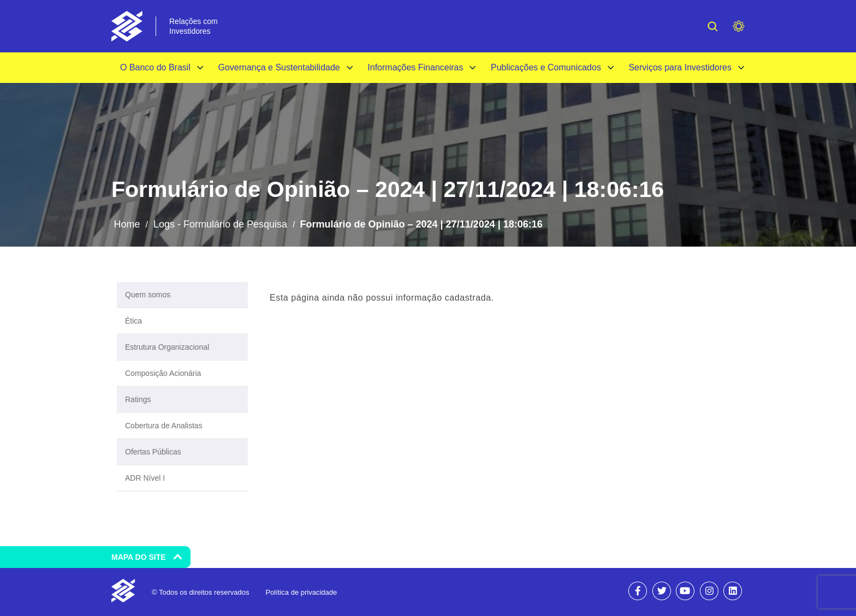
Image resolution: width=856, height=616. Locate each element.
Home (127, 224)
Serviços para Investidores (680, 67)
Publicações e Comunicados (546, 67)
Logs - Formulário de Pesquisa (220, 224)
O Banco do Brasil (155, 67)
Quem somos (148, 295)
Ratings (138, 399)
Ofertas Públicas (153, 452)
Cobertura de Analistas (164, 426)
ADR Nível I (145, 478)
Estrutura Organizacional (167, 347)
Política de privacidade (301, 592)
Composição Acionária (163, 373)
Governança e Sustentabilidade (279, 67)
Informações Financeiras (415, 67)
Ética (133, 321)
